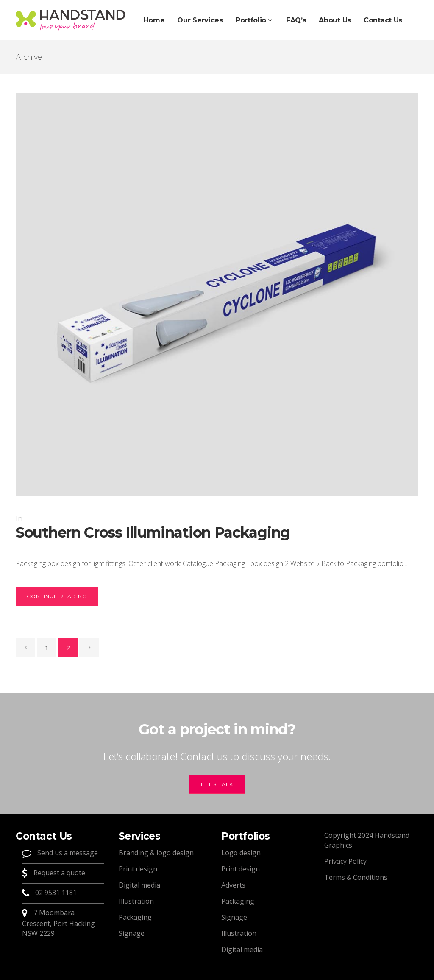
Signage (132, 933)
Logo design (241, 853)
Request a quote (58, 873)
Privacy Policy (345, 861)
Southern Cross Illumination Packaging (153, 532)
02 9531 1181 (56, 893)
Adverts (233, 885)
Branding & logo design (156, 853)
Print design (138, 869)
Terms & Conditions (356, 877)
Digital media (139, 885)
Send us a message (67, 853)
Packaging (135, 917)
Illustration (136, 901)
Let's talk (217, 784)
